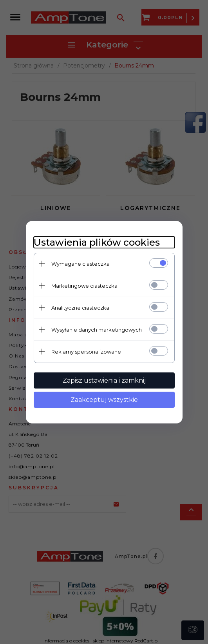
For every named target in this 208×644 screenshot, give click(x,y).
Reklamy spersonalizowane (86, 352)
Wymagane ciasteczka (80, 264)
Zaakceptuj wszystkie (104, 400)
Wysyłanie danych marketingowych (97, 330)
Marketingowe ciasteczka (84, 286)
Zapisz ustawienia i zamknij (104, 380)
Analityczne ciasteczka (80, 308)
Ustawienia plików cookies (97, 242)
